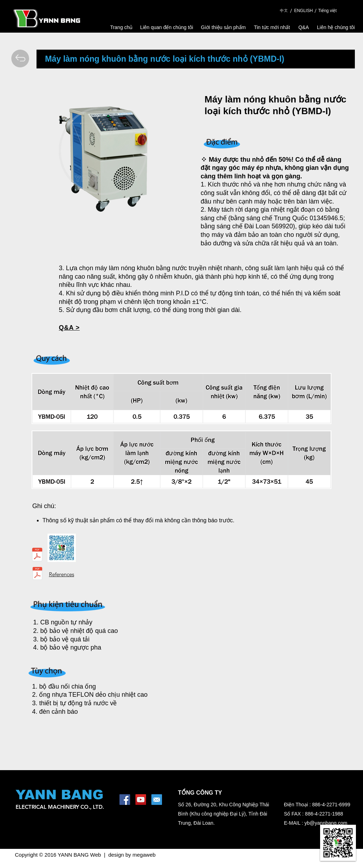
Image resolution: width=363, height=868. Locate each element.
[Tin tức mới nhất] (272, 27)
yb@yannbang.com (326, 823)
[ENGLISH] (303, 11)
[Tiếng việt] (327, 11)
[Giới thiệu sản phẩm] (223, 27)
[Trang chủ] (121, 27)
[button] (69, 328)
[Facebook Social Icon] (125, 800)
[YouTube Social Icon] (141, 800)
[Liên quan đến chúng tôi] (167, 27)
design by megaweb (132, 855)
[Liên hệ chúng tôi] (336, 27)
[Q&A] (304, 27)
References (62, 574)
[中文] (284, 11)
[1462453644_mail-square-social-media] (157, 800)
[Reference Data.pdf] (37, 574)
